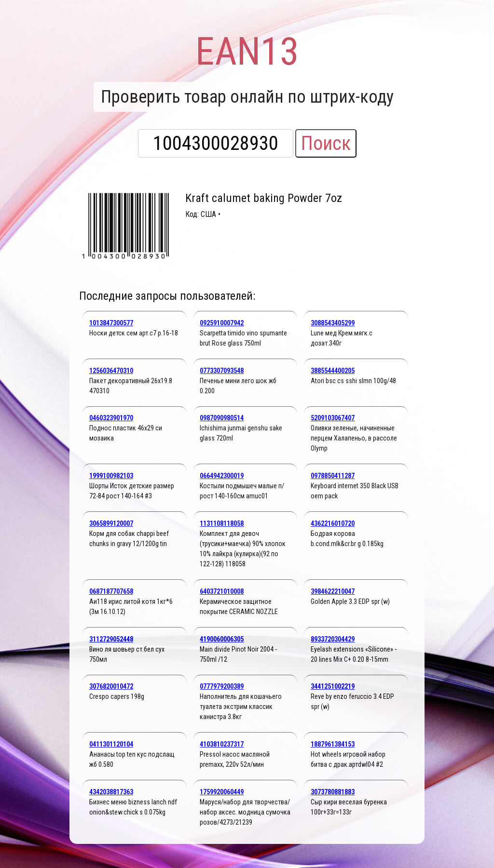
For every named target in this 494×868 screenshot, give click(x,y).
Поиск (326, 143)
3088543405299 (333, 323)
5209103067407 (333, 418)
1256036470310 (111, 371)
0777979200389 (222, 686)
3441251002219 (333, 686)
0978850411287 (333, 476)
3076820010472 (111, 686)
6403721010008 (222, 591)
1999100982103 (111, 476)
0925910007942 (222, 323)
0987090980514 (222, 418)
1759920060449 (222, 792)
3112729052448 (111, 639)
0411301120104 (111, 744)
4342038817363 (111, 792)
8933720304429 (333, 639)
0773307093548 (222, 371)
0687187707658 (111, 591)
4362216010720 (333, 523)
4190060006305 (222, 639)
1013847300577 (111, 323)
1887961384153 (333, 744)
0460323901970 (111, 418)
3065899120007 (111, 523)
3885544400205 (333, 371)
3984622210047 (333, 591)
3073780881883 (333, 792)
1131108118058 (222, 523)
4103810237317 (222, 744)
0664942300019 (222, 476)
